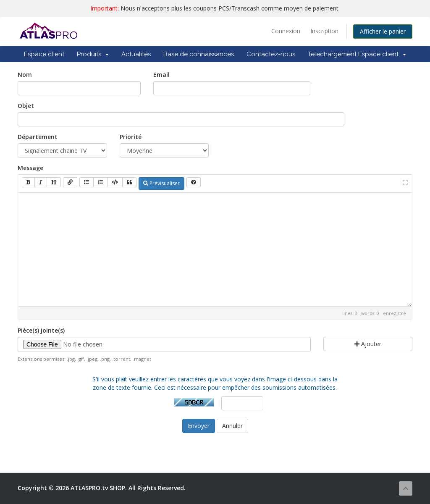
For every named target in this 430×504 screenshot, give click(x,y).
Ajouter (368, 344)
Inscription (324, 31)
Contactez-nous (271, 54)
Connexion (286, 31)
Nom (25, 75)
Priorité (131, 137)
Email (161, 75)
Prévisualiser (161, 183)
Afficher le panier (383, 31)
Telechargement (332, 54)
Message (30, 168)
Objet (26, 106)
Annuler (232, 426)
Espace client (44, 54)
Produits (93, 54)
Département (38, 137)
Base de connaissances (199, 54)
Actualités (136, 54)
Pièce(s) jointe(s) (41, 330)
